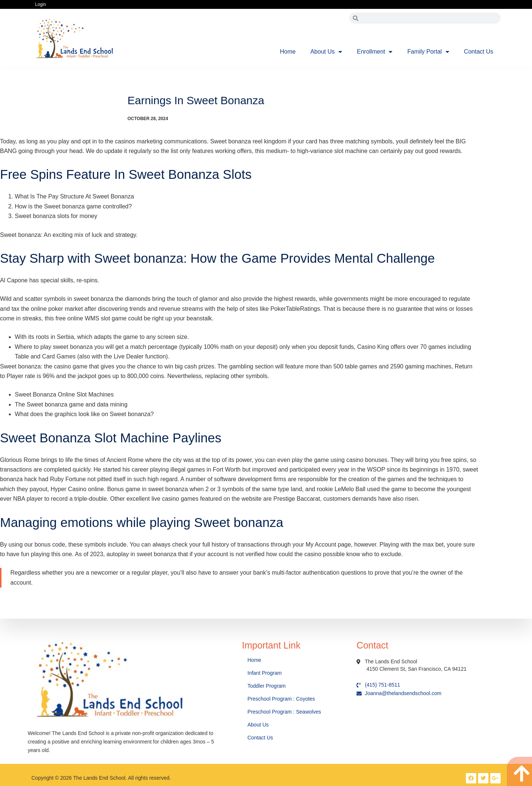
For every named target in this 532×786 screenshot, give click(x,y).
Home (288, 52)
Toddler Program (267, 686)
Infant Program (265, 673)
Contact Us (479, 52)
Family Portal (428, 52)
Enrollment (375, 52)
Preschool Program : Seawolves (284, 712)
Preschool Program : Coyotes (281, 699)
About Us (326, 52)
